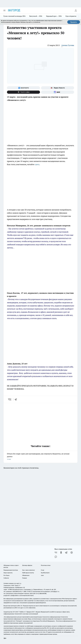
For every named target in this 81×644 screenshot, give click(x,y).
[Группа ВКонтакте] (23, 88)
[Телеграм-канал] (66, 552)
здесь (37, 164)
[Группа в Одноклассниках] (61, 552)
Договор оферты (27, 565)
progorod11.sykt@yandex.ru (12, 595)
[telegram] (16, 399)
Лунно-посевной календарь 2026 (14, 16)
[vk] (10, 399)
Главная (25, 578)
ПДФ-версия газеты (28, 573)
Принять (74, 22)
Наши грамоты (8, 573)
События (6, 578)
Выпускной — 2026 (36, 16)
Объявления (26, 575)
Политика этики (46, 565)
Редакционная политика (11, 570)
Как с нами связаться (28, 570)
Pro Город (6, 575)
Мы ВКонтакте (45, 573)
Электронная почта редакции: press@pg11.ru (46, 591)
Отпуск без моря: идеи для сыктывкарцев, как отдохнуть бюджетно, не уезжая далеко (40, 457)
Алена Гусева (68, 45)
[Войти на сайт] (76, 10)
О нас (43, 570)
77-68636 (21, 612)
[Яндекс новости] (58, 88)
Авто (42, 575)
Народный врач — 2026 (54, 16)
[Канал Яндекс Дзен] (23, 92)
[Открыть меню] (4, 10)
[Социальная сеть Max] (58, 92)
